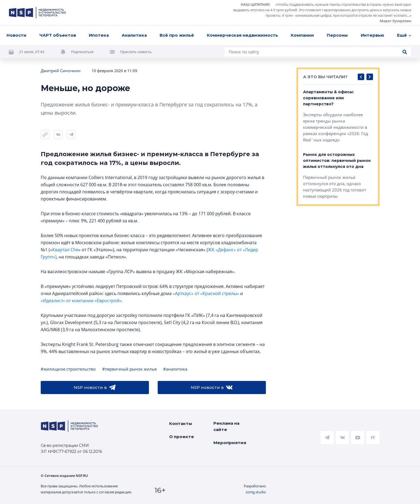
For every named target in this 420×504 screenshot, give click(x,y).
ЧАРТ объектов (58, 35)
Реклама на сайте (226, 426)
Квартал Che (65, 250)
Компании (302, 35)
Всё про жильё (177, 35)
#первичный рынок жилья (129, 369)
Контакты (181, 423)
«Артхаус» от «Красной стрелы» (206, 293)
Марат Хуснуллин (396, 21)
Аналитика (134, 35)
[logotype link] (37, 13)
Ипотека (99, 35)
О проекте (182, 437)
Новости (17, 35)
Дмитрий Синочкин (61, 71)
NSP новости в (95, 388)
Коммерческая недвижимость (242, 35)
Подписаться (82, 52)
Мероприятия (230, 443)
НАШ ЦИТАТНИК (255, 4)
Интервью (372, 35)
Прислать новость (136, 52)
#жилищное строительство (68, 369)
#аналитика (175, 369)
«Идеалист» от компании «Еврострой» (81, 301)
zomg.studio (256, 492)
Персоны (337, 35)
